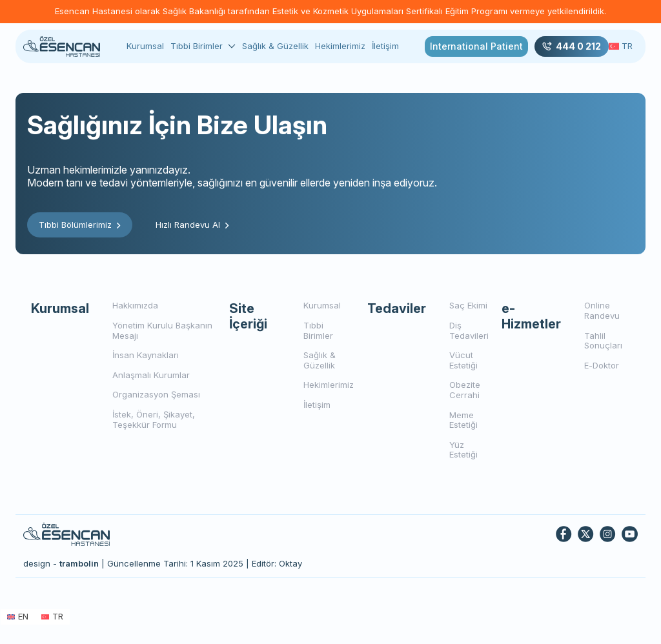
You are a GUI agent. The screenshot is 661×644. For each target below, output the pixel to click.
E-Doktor (602, 365)
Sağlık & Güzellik (275, 46)
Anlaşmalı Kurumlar (151, 375)
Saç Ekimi (468, 305)
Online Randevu (602, 310)
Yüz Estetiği (463, 450)
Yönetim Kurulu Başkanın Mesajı (162, 330)
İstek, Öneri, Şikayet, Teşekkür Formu (154, 419)
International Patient (476, 46)
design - (61, 563)
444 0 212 (572, 46)
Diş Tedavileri (469, 330)
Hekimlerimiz (340, 46)
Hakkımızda (135, 305)
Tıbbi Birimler (197, 46)
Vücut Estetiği (463, 360)
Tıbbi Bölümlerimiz (80, 225)
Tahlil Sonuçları (603, 341)
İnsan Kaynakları (146, 355)
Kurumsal (145, 46)
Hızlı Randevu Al (192, 225)
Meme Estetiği (463, 420)
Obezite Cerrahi (465, 390)
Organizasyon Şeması (156, 394)
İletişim (385, 46)
